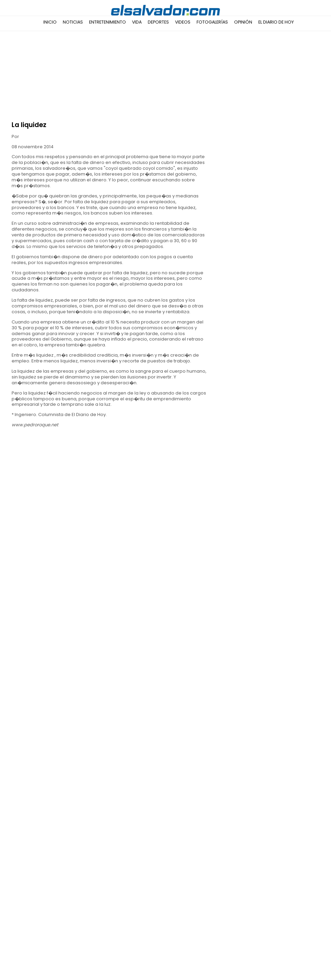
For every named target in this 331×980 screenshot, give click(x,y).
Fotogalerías (212, 22)
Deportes (158, 22)
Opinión (243, 22)
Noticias (73, 22)
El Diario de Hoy (276, 22)
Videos (183, 22)
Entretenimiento (107, 22)
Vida (137, 22)
